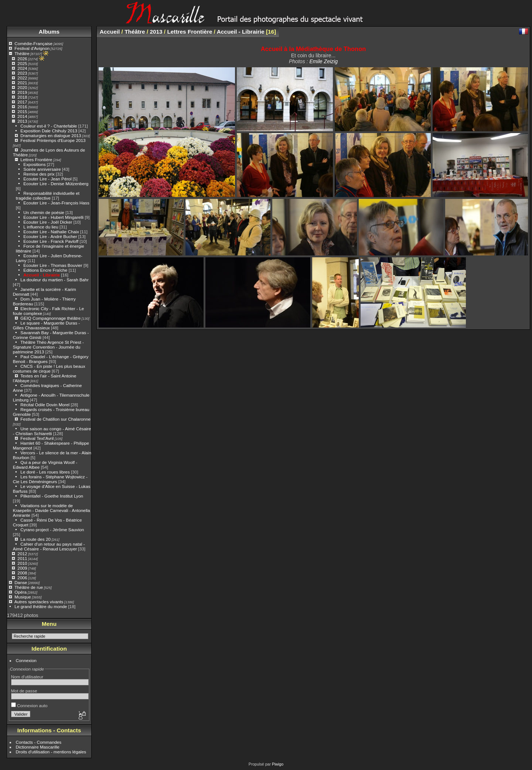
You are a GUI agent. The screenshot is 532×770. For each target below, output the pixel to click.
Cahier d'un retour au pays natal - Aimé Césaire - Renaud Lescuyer (49, 546)
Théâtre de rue (29, 587)
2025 (22, 63)
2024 (22, 68)
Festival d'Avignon (32, 48)
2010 (22, 563)
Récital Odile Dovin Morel (45, 405)
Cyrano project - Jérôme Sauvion (52, 530)
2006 (22, 578)
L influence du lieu (41, 227)
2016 (22, 107)
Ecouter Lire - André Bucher (50, 236)
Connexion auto (29, 705)
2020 (22, 87)
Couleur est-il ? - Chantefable (49, 126)
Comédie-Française (33, 43)
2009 (22, 568)
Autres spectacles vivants (39, 602)
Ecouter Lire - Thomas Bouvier (53, 265)
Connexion (26, 660)
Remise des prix (39, 174)
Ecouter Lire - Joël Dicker (48, 222)
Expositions (34, 164)
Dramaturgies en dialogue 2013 (51, 135)
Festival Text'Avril (37, 438)
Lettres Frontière (36, 160)
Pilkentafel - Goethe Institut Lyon (52, 496)
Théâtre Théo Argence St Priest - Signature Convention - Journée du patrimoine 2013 (48, 347)
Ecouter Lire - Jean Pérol (47, 179)
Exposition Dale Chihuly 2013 (49, 131)
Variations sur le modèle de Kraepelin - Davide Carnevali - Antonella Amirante (52, 510)
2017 (22, 102)
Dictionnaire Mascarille (38, 747)
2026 (22, 59)
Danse (21, 582)
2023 (22, 73)
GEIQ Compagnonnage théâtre (50, 318)
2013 (22, 121)
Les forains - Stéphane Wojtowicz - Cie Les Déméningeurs (50, 479)
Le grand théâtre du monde (41, 606)
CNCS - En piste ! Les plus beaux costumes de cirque (49, 369)
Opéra (21, 592)
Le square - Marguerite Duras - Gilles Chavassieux (46, 325)
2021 (22, 83)
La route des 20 (35, 539)
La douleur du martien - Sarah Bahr (54, 280)
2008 (22, 573)
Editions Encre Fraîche (45, 270)
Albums (49, 32)
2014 (22, 116)
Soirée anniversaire (42, 169)
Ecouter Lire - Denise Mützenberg (56, 184)
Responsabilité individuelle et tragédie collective (48, 196)
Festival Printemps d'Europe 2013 (53, 140)
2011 (22, 558)
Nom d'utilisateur (27, 677)
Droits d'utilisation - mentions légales (51, 752)
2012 (22, 554)
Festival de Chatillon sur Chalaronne (55, 419)
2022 (22, 78)
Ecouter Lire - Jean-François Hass (56, 203)
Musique (23, 597)
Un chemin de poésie (44, 212)
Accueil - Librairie (42, 275)
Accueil (110, 32)
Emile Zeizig (323, 61)
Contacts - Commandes (39, 742)
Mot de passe (24, 691)
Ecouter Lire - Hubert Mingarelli (53, 217)
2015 (22, 111)
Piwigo (278, 764)
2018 (22, 97)
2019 (22, 92)
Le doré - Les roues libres (45, 472)
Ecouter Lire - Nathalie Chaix (51, 232)
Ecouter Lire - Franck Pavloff (51, 241)
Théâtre (22, 53)
